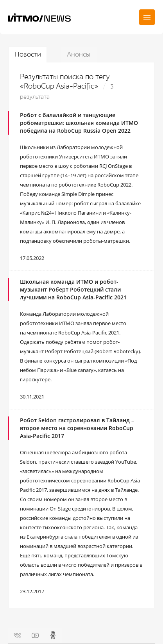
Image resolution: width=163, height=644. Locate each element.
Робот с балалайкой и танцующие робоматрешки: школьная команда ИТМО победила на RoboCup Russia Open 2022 (79, 123)
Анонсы (79, 54)
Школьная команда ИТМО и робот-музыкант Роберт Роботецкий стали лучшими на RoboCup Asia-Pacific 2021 (73, 289)
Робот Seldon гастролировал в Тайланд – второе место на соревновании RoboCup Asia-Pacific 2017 (77, 428)
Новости (28, 54)
